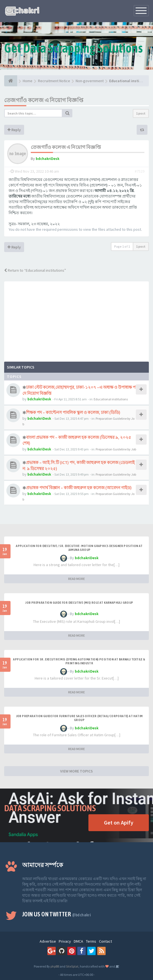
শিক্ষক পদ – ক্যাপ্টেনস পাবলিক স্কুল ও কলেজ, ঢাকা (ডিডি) (73, 412)
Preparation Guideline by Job (116, 449)
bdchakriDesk (48, 159)
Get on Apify (119, 822)
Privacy (65, 941)
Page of (122, 246)
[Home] (11, 81)
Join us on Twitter (57, 914)
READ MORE (76, 579)
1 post (141, 113)
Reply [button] (14, 130)
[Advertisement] (76, 320)
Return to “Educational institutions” (35, 270)
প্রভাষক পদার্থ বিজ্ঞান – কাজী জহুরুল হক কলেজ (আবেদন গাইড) (79, 488)
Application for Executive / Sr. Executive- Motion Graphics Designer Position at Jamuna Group (79, 548)
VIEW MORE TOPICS (76, 771)
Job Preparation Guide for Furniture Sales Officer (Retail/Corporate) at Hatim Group (79, 718)
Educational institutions (111, 399)
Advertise (48, 941)
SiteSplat (72, 966)
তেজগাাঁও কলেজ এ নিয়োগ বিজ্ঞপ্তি (44, 100)
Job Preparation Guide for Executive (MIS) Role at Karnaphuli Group (79, 603)
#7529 (140, 171)
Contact (105, 941)
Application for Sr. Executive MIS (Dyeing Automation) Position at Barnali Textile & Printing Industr (79, 661)
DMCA (78, 941)
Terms (91, 941)
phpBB (55, 966)
